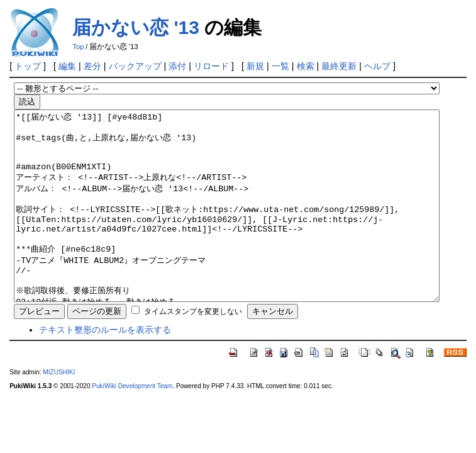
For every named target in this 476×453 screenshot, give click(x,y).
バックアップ (135, 66)
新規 (255, 66)
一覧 (280, 66)
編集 (67, 66)
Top (78, 47)
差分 (92, 66)
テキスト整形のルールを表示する (105, 367)
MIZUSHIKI (59, 410)
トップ (28, 66)
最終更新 (339, 66)
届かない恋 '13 (136, 27)
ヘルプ (377, 66)
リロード (211, 66)
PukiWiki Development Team (132, 424)
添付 (177, 66)
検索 (306, 66)
